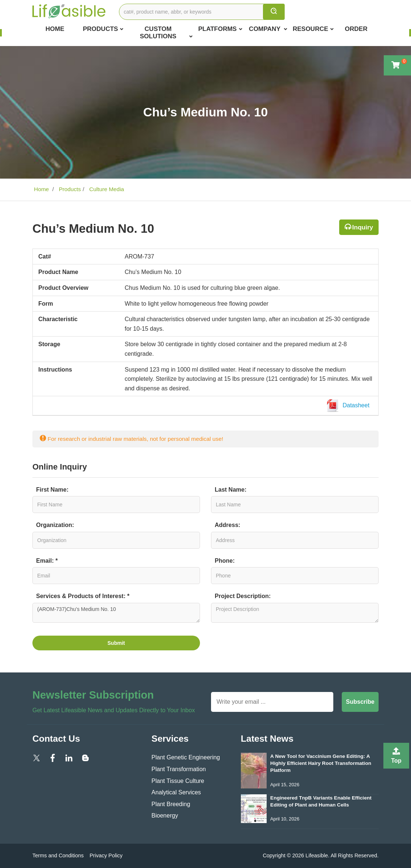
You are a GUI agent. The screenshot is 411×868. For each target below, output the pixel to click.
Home (55, 29)
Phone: (225, 561)
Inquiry (363, 227)
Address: (227, 525)
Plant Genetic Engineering (186, 757)
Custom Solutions (166, 33)
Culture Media (106, 189)
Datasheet (349, 406)
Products (103, 29)
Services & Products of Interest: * (83, 596)
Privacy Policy (106, 855)
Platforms (220, 29)
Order (356, 29)
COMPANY (268, 29)
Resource (313, 29)
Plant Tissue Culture (178, 781)
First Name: (52, 490)
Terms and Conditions (58, 855)
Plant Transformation (179, 769)
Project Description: (243, 596)
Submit (116, 643)
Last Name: (231, 490)
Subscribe (360, 702)
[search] (274, 12)
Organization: (55, 525)
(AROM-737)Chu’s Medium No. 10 (116, 613)
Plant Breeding (171, 804)
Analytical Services (176, 792)
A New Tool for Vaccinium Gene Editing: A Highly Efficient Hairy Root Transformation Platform (321, 763)
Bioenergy (165, 816)
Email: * (47, 561)
